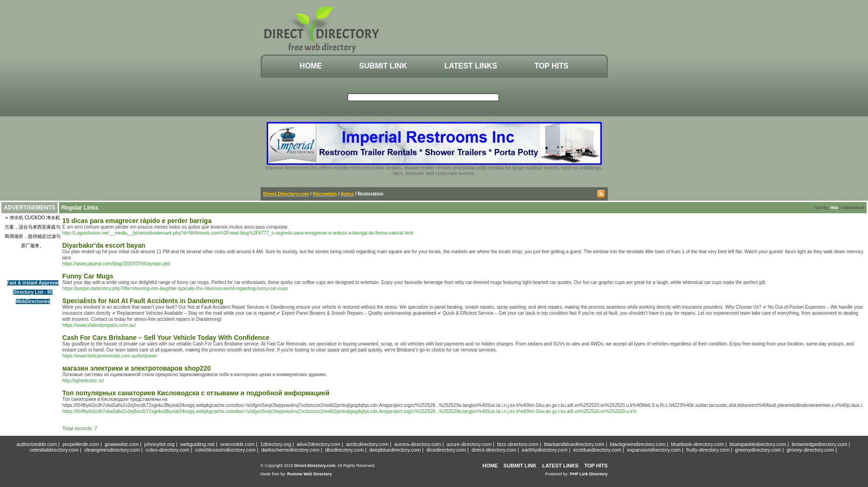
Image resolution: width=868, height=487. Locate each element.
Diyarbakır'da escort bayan (104, 245)
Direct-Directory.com (286, 194)
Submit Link (383, 66)
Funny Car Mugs (88, 276)
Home (311, 66)
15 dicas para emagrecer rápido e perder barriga (137, 221)
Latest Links (471, 66)
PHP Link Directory (589, 474)
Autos (347, 194)
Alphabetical (853, 208)
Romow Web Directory (310, 474)
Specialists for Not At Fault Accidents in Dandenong (143, 301)
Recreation (325, 194)
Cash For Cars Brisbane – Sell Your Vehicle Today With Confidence (166, 338)
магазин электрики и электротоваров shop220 (137, 368)
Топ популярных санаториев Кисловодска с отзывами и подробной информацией (196, 393)
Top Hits (551, 66)
